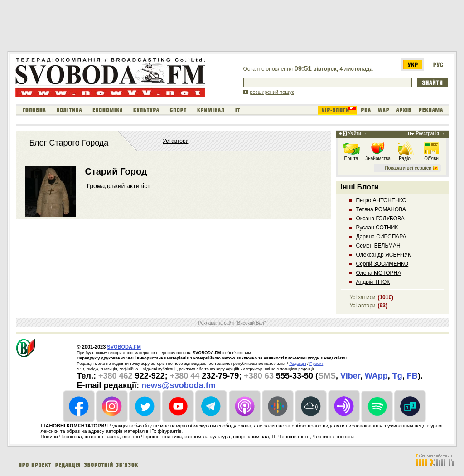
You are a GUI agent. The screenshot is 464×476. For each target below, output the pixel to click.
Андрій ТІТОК (373, 282)
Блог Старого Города (69, 143)
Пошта (351, 158)
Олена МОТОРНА (379, 273)
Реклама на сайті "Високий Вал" (232, 323)
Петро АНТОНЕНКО (381, 200)
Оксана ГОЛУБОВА (380, 219)
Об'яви (431, 158)
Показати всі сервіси (408, 168)
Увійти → (358, 134)
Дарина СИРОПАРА (381, 237)
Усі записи (363, 297)
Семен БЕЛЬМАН (378, 246)
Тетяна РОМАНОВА (381, 209)
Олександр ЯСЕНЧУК (384, 255)
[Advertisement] (173, 26)
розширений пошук (272, 92)
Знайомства (378, 158)
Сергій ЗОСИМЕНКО (382, 264)
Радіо (405, 158)
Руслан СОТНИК (377, 228)
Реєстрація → (430, 134)
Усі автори (176, 141)
